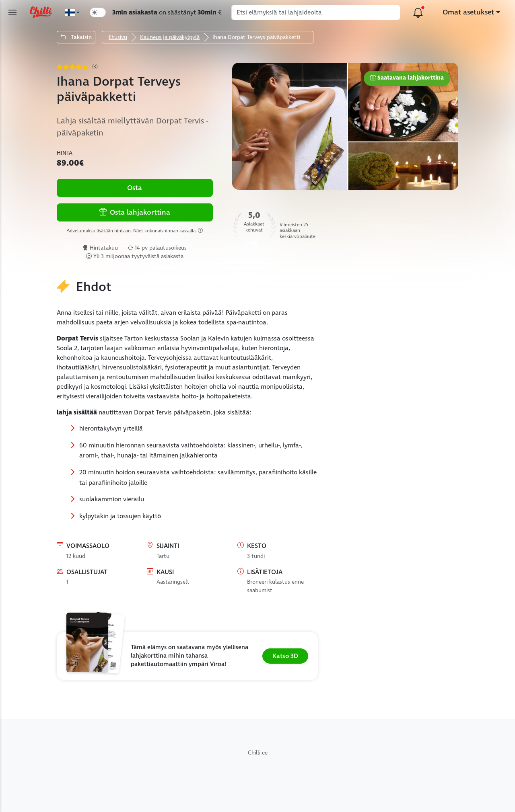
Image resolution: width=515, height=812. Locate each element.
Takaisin (76, 37)
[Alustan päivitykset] (418, 12)
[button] (187, 656)
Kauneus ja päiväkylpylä (170, 37)
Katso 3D (285, 656)
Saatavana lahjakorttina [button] (407, 78)
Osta (135, 188)
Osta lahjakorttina (135, 212)
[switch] (98, 12)
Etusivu (118, 37)
